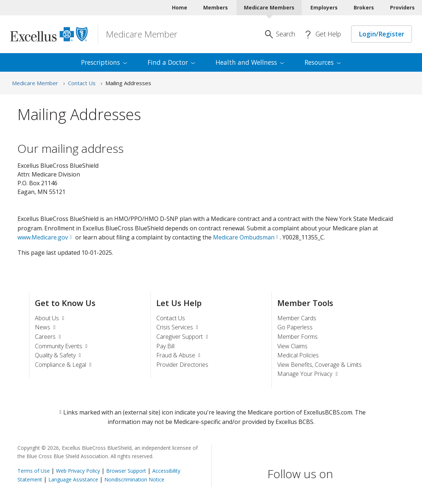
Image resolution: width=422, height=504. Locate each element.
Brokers (364, 7)
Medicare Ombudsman (244, 237)
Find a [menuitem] (171, 62)
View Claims (292, 346)
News (46, 327)
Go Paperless (295, 327)
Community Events (62, 346)
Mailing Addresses (128, 83)
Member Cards (297, 318)
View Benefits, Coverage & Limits (319, 365)
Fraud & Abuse (179, 355)
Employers (324, 7)
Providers (402, 7)
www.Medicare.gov (43, 237)
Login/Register (381, 34)
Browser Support (126, 471)
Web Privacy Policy (78, 471)
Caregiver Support (183, 337)
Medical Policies (298, 355)
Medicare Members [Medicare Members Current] (269, 7)
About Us (51, 318)
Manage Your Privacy (308, 374)
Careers (49, 337)
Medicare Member (35, 83)
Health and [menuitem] (250, 62)
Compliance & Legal (64, 365)
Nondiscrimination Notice (134, 479)
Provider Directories (182, 365)
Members (216, 7)
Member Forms (298, 337)
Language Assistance (73, 479)
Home (180, 7)
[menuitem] (104, 63)
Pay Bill (165, 346)
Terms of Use (34, 471)
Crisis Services (178, 327)
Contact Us (82, 83)
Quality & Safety (59, 355)
